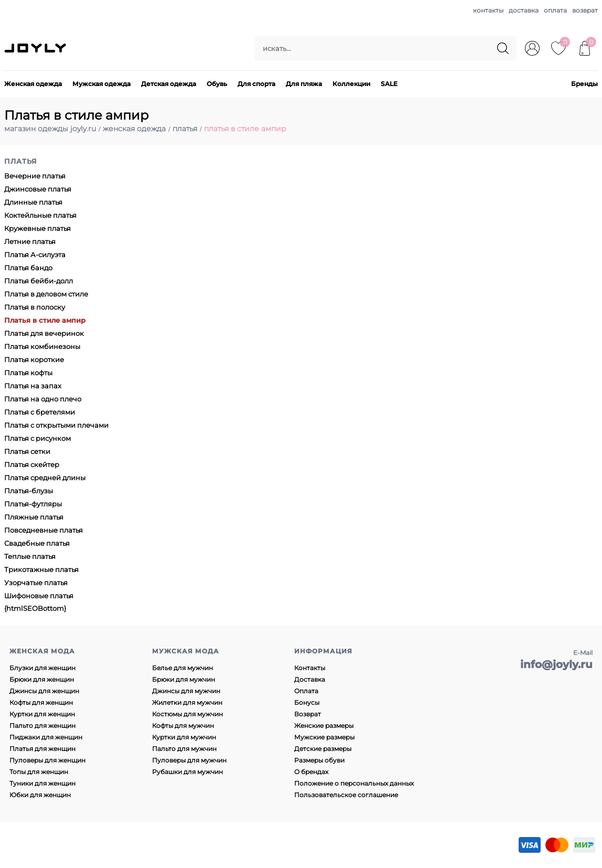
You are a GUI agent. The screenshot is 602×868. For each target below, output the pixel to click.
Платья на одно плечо (43, 399)
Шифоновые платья (39, 596)
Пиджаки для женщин (46, 737)
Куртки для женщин (42, 714)
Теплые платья (30, 556)
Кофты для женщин (41, 702)
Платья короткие (34, 359)
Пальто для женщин (42, 726)
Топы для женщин (39, 772)
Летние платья (30, 241)
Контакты (310, 668)
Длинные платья (33, 202)
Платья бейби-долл (39, 281)
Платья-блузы (29, 491)
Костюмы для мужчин (187, 714)
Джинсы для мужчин (186, 691)
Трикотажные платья (41, 569)
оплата (555, 10)
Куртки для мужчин (184, 737)
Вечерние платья (35, 176)
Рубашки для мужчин (187, 772)
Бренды (584, 84)
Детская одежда (169, 84)
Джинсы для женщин (44, 691)
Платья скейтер (32, 464)
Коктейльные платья (40, 215)
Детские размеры (323, 749)
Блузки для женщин (42, 668)
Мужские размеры (324, 737)
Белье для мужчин (182, 668)
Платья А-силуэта (35, 255)
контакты (488, 10)
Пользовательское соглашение (346, 795)
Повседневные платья (44, 530)
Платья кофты (28, 373)
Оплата (306, 691)
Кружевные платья (37, 228)
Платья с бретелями (40, 412)
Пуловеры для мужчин (189, 760)
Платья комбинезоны (42, 346)
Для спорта (256, 84)
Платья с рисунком (37, 438)
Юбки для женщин (40, 795)
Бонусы (307, 702)
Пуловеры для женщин (47, 760)
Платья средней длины (45, 478)
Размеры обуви (319, 760)
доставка (524, 10)
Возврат (308, 714)
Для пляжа (304, 84)
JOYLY (36, 48)
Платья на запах (33, 386)
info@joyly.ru (556, 664)
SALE (389, 84)
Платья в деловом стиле (46, 294)
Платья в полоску (35, 307)
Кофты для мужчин (183, 726)
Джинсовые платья (38, 189)
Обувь (217, 84)
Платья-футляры (33, 504)
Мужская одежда (101, 84)
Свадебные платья (37, 543)
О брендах (311, 772)
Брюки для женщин (42, 679)
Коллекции (351, 84)
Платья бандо (28, 268)
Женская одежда (33, 84)
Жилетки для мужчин (187, 702)
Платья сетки (27, 451)
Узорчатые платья (36, 583)
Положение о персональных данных (354, 783)
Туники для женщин (42, 783)
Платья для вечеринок (44, 333)
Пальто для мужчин (184, 749)
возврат (585, 10)
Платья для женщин (42, 749)
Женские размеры (324, 726)
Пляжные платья (34, 517)
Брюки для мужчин (184, 679)
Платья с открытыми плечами (56, 425)
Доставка (310, 679)
